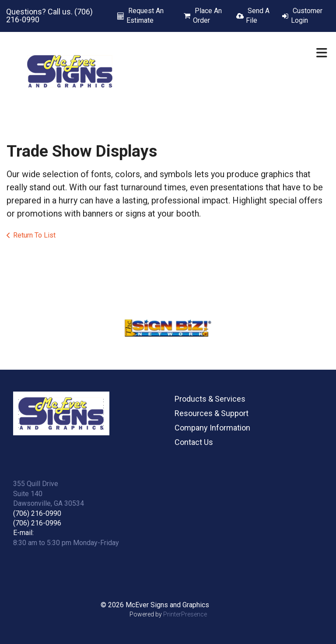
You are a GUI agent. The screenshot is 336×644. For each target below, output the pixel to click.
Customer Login (307, 16)
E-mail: (23, 533)
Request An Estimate (145, 16)
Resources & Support (212, 413)
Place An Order (207, 16)
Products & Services (210, 399)
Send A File (258, 16)
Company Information (212, 428)
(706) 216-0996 (37, 523)
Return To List (34, 235)
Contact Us (194, 442)
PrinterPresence (185, 614)
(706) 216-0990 (37, 513)
